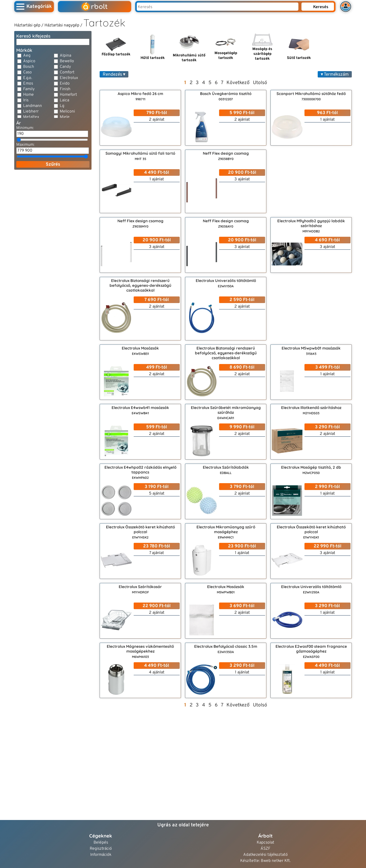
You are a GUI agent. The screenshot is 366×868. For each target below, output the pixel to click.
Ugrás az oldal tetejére (183, 825)
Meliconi (67, 112)
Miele (65, 117)
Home (28, 95)
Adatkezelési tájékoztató (265, 855)
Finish (65, 89)
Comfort (67, 72)
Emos (28, 84)
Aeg (27, 56)
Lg (62, 106)
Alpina (65, 56)
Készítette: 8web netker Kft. (265, 861)
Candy (65, 67)
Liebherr (31, 112)
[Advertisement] (53, 206)
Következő (238, 83)
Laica (64, 100)
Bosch (29, 67)
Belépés (101, 843)
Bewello (67, 61)
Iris (26, 100)
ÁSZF (265, 849)
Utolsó (260, 83)
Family (29, 89)
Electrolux (69, 78)
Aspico (29, 61)
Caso (27, 72)
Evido (65, 84)
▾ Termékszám (335, 75)
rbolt (95, 7)
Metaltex (31, 117)
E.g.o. (28, 78)
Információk (101, 855)
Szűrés (53, 164)
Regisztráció (101, 849)
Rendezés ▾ (114, 75)
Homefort (68, 95)
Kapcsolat (265, 843)
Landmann (33, 106)
